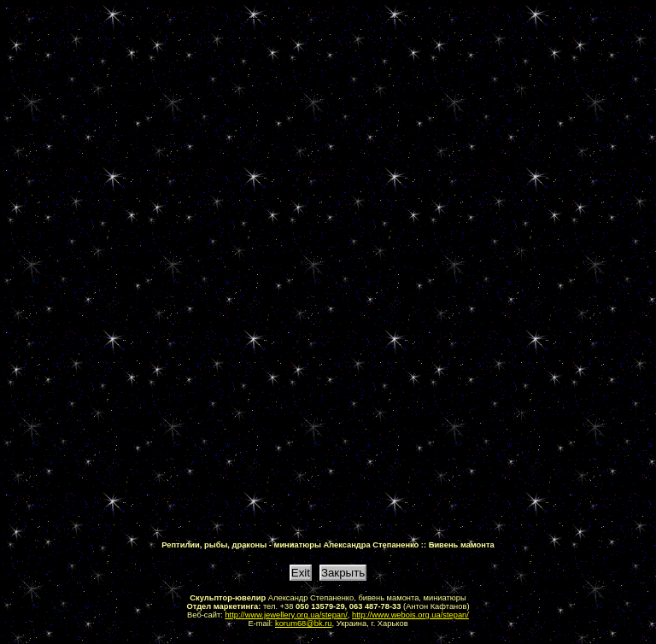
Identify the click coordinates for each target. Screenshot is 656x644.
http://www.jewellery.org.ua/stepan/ (286, 615)
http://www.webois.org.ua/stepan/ (410, 615)
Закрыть (343, 573)
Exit (301, 573)
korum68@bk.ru (304, 624)
